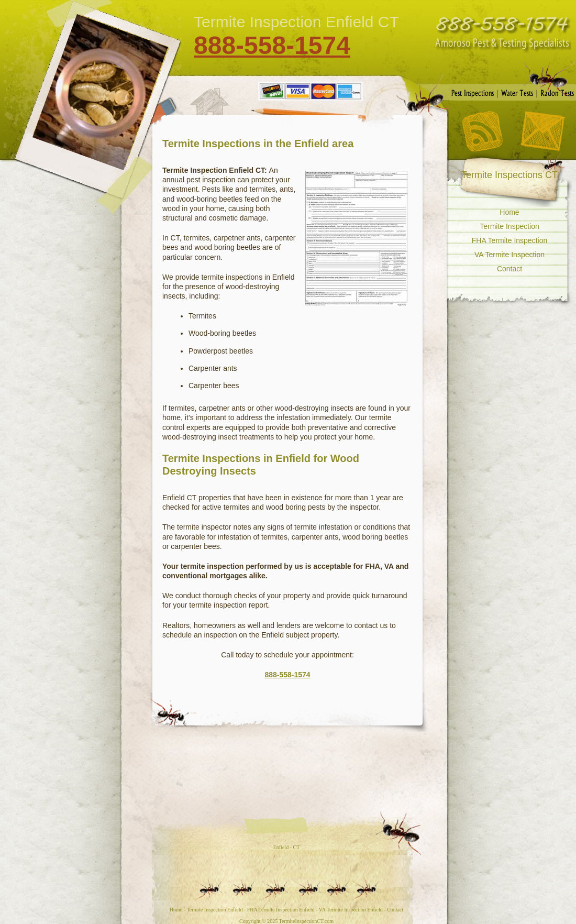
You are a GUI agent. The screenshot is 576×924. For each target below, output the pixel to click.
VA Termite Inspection (509, 255)
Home (509, 212)
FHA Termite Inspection (509, 240)
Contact (542, 131)
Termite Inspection (509, 226)
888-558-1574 (272, 45)
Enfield (281, 847)
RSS (482, 131)
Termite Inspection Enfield (214, 910)
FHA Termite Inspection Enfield (281, 910)
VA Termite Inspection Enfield (351, 910)
